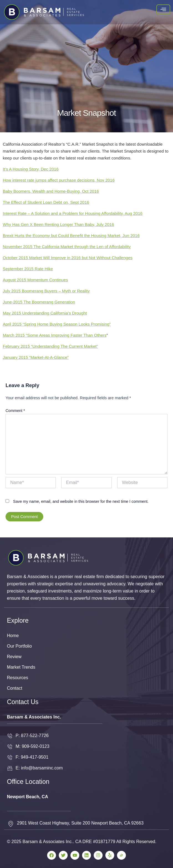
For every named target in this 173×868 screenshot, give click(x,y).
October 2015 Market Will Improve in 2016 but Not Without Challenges (68, 258)
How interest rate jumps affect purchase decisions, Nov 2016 (59, 180)
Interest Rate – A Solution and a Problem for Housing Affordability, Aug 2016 (73, 213)
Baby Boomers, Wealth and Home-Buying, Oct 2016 (51, 191)
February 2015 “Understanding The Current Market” (50, 346)
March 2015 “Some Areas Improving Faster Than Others (55, 335)
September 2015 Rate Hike (28, 269)
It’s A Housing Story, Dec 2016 (31, 169)
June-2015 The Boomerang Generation (39, 302)
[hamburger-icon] (163, 9)
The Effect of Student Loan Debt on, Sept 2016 (46, 202)
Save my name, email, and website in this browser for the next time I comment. (81, 501)
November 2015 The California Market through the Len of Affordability (67, 247)
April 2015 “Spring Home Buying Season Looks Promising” (57, 324)
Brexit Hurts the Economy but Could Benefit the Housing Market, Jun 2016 (71, 235)
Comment (15, 411)
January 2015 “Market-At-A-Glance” (36, 357)
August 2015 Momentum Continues (35, 280)
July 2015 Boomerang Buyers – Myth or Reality (46, 291)
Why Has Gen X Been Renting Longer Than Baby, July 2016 (58, 224)
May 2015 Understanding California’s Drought (45, 313)
